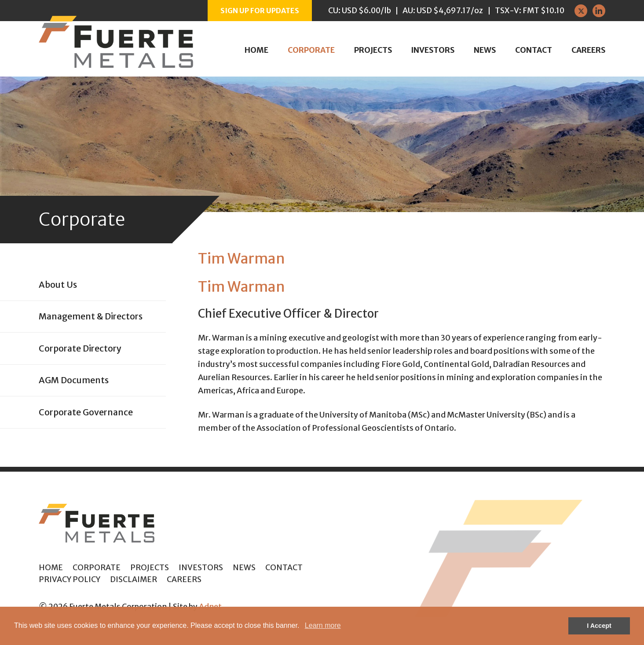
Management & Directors (91, 316)
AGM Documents (74, 380)
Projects (373, 50)
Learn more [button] (323, 625)
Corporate (311, 50)
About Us (58, 285)
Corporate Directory (80, 348)
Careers (588, 50)
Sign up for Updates (260, 11)
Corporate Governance (86, 412)
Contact (534, 50)
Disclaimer (134, 579)
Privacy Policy (70, 579)
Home (256, 50)
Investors (433, 50)
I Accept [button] (599, 626)
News (485, 50)
